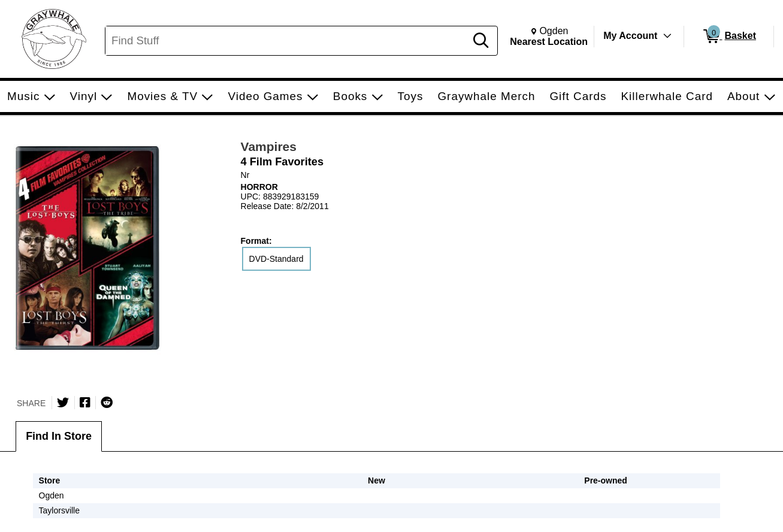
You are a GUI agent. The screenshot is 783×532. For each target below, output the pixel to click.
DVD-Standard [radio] (276, 259)
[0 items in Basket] (729, 37)
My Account (630, 36)
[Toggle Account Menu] (667, 36)
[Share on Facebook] (85, 403)
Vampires (269, 146)
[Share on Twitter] (63, 403)
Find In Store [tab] (59, 436)
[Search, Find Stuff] (287, 41)
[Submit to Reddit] (107, 403)
